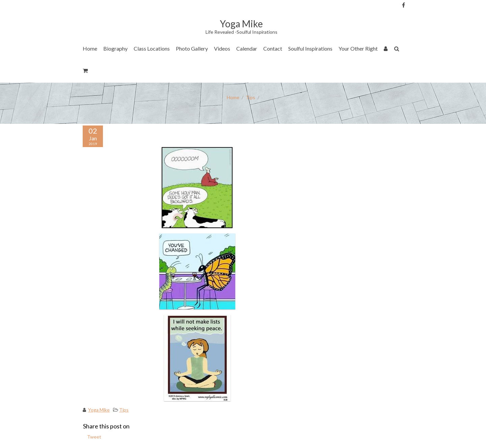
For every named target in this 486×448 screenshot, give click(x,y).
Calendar (247, 48)
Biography (115, 48)
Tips (250, 97)
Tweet (94, 437)
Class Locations (152, 48)
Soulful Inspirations (310, 48)
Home (90, 48)
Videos (222, 48)
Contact (273, 48)
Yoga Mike (99, 410)
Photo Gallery (192, 48)
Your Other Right (358, 48)
